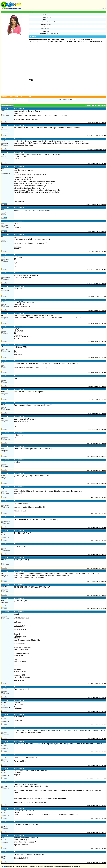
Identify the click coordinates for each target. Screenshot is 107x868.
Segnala (3, 866)
